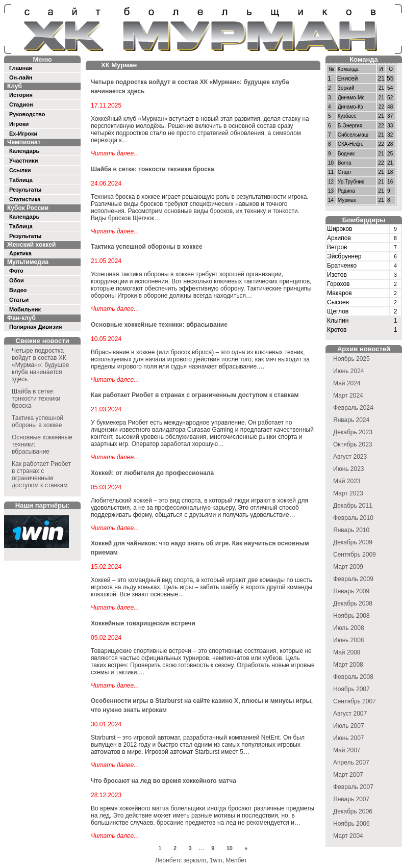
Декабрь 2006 (353, 811)
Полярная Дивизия (36, 327)
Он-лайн (21, 77)
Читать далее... (115, 153)
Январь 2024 (351, 420)
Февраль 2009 (353, 579)
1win (216, 860)
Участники (24, 161)
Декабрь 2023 (353, 432)
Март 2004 (348, 836)
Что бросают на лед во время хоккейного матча (164, 781)
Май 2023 (347, 481)
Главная (21, 68)
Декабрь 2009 (353, 542)
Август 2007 (350, 714)
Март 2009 (348, 567)
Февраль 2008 (353, 677)
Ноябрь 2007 (351, 689)
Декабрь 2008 (353, 603)
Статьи (19, 300)
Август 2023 (350, 457)
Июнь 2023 (349, 469)
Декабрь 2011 (353, 506)
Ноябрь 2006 (351, 824)
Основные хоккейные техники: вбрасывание (159, 325)
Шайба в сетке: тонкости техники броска (36, 399)
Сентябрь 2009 (355, 555)
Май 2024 (347, 383)
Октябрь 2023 (353, 444)
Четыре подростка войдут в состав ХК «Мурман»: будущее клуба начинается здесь (41, 365)
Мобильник (25, 309)
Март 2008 (348, 665)
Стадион (21, 104)
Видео (18, 290)
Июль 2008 (349, 628)
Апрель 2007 (351, 762)
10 (230, 848)
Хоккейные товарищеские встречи (143, 623)
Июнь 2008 (349, 640)
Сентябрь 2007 (355, 701)
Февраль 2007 (353, 787)
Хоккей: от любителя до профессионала (152, 473)
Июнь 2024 (349, 371)
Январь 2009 (351, 591)
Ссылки (20, 170)
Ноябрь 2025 (351, 359)
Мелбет (236, 860)
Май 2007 (347, 750)
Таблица (21, 180)
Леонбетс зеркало (181, 860)
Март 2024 (348, 396)
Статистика (25, 199)
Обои (17, 280)
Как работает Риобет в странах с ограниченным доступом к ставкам (41, 475)
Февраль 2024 (353, 408)
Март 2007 (348, 775)
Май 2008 (347, 652)
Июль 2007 (349, 726)
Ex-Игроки (23, 134)
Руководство (27, 114)
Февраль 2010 (353, 518)
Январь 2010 (351, 530)
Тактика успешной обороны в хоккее (37, 422)
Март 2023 (348, 493)
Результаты (25, 190)
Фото (16, 271)
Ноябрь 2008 (351, 616)
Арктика (20, 253)
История (21, 95)
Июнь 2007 (349, 738)
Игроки (19, 124)
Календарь (24, 151)
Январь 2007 (351, 799)
